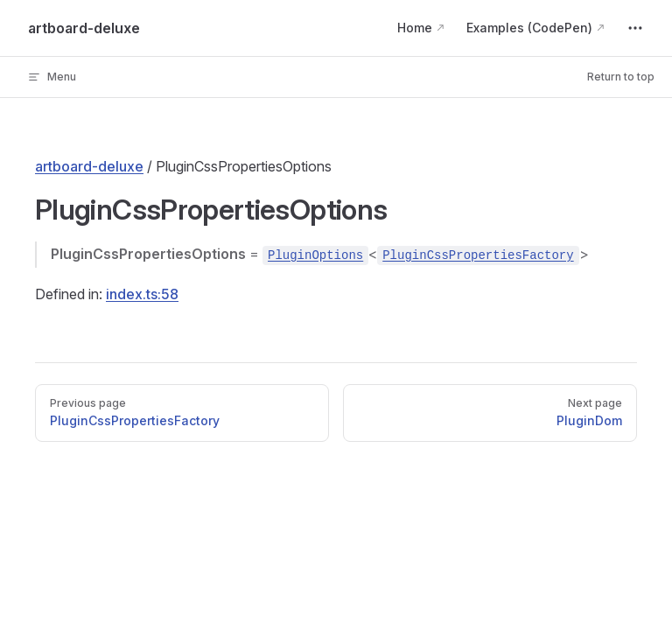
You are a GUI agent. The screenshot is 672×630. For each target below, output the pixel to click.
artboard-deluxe (89, 166)
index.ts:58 (142, 294)
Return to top (621, 77)
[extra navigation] (635, 28)
